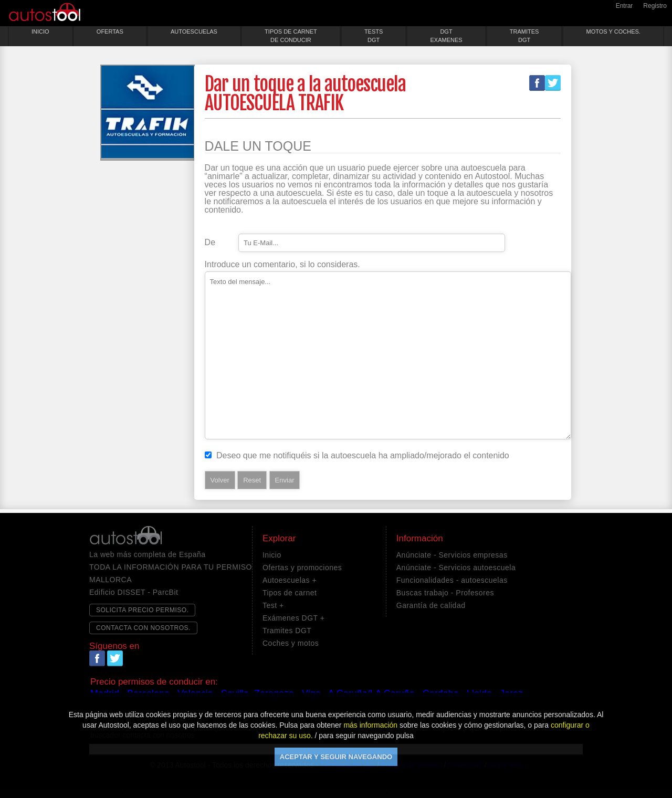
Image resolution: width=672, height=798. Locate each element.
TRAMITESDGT (524, 36)
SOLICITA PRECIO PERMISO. (142, 610)
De (210, 243)
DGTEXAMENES (446, 36)
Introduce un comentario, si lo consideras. (282, 265)
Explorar (279, 539)
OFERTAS (110, 31)
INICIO (40, 31)
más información (370, 725)
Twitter (553, 83)
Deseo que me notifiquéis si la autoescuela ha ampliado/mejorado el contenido (363, 456)
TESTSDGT (374, 36)
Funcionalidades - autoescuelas (452, 580)
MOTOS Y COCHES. (613, 31)
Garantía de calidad (431, 605)
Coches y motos (291, 643)
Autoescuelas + (290, 580)
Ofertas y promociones (302, 568)
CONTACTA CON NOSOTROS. (143, 628)
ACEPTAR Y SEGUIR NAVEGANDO (336, 757)
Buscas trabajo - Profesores (445, 593)
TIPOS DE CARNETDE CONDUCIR (291, 36)
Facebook (537, 83)
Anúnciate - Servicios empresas (452, 555)
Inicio (272, 555)
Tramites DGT (287, 631)
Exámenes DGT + (293, 618)
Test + (273, 605)
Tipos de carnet (290, 593)
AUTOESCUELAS (194, 31)
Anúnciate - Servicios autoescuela (456, 568)
